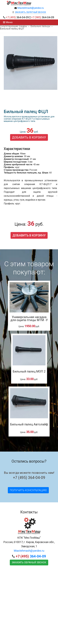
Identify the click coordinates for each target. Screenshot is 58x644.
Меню (8, 22)
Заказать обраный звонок (29, 562)
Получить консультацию (28, 490)
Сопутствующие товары (14, 26)
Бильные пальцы (40, 26)
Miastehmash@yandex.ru (31, 8)
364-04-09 (17, 17)
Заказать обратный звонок (31, 12)
